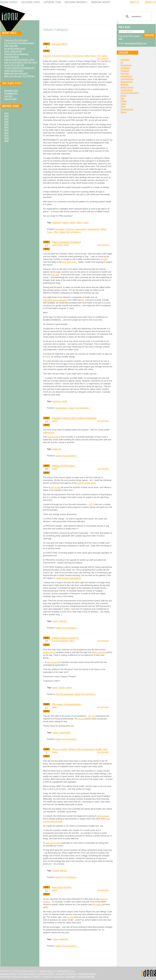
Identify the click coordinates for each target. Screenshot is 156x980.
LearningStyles (127, 79)
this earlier (97, 905)
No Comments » (74, 232)
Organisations (78, 56)
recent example (54, 437)
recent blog (56, 487)
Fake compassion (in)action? (66, 242)
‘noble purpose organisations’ (68, 578)
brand (55, 688)
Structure (63, 621)
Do (122, 63)
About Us (27, 977)
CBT (47, 357)
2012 (6, 133)
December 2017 (11, 93)
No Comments (103, 58)
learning (63, 871)
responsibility (65, 733)
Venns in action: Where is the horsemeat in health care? (80, 749)
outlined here (49, 433)
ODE (105, 259)
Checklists (47, 56)
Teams (93, 56)
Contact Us (38, 977)
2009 (6, 141)
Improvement (66, 56)
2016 (6, 122)
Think (99, 56)
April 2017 (9, 96)
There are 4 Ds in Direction (16, 40)
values (86, 223)
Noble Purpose (127, 87)
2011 (6, 135)
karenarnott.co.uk (66, 971)
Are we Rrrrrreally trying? (15, 49)
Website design (47, 971)
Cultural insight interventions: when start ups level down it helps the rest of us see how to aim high (21, 62)
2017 (6, 119)
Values (105, 56)
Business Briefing (87, 977)
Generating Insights (87, 974)
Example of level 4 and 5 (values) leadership (74, 418)
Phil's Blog (17, 977)
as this (70, 917)
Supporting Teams (46, 974)
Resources (58, 977)
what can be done (53, 843)
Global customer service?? (65, 638)
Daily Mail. (55, 275)
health (65, 401)
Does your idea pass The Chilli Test (19, 76)
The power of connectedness (67, 704)
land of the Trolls (69, 262)
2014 (6, 127)
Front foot (56, 56)
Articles (48, 977)
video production (99, 652)
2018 (6, 116)
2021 (6, 113)
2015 (6, 124)
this (83, 300)
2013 (6, 130)
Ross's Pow (6, 977)
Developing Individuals (66, 974)
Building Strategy (9, 974)
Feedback (125, 71)
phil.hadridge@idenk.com (136, 43)
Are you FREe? (60, 44)
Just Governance (12, 57)
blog (120, 39)
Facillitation (125, 68)
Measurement (126, 82)
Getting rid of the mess (63, 466)
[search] (137, 17)
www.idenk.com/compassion (55, 300)
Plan (123, 98)
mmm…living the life (13, 51)
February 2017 (11, 99)
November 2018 (11, 91)
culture (72, 223)
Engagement (126, 65)
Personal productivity (60, 641)
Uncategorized (127, 109)
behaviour (57, 223)
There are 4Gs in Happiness (16, 54)
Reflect (87, 56)
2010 (6, 138)
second (82, 719)
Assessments (71, 977)
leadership (57, 449)
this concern (52, 662)
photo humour (103, 816)
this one (92, 716)
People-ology (49, 652)
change (65, 223)
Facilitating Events (27, 974)
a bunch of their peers (86, 483)
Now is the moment (62, 887)
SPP (91, 504)
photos (123, 96)
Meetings (125, 85)
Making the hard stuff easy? (16, 73)
